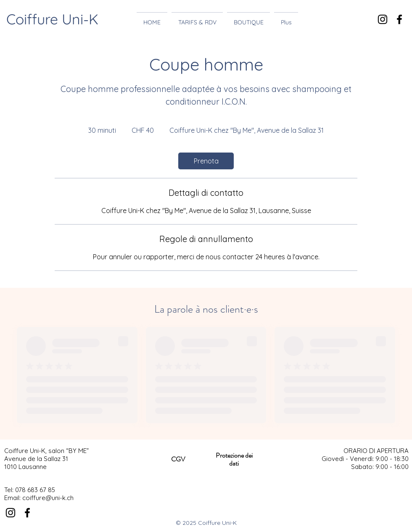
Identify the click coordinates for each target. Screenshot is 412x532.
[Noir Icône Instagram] (383, 19)
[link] (206, 161)
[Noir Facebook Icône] (399, 19)
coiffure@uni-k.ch (48, 498)
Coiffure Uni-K (52, 19)
